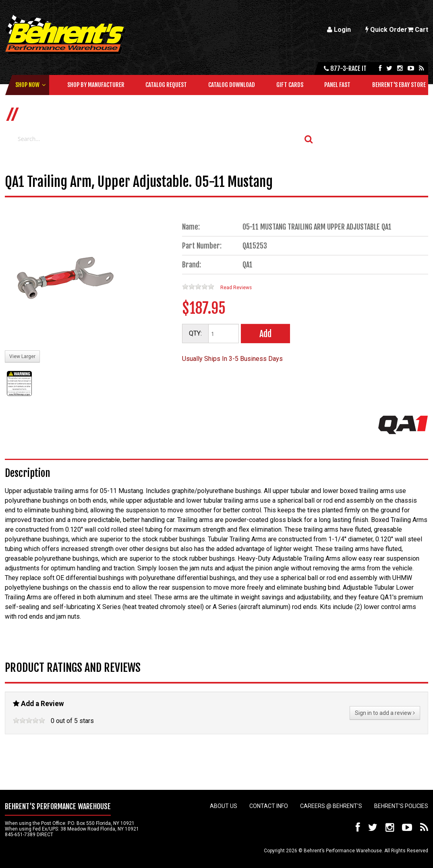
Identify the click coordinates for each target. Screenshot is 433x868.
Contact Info (269, 806)
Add (265, 334)
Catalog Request (166, 85)
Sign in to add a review (385, 713)
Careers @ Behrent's (331, 806)
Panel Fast (337, 85)
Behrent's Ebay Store (399, 85)
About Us (224, 806)
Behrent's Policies (401, 806)
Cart (418, 30)
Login (339, 30)
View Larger (22, 356)
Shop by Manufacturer (96, 85)
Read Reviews (236, 288)
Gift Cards (290, 85)
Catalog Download (232, 85)
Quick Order (386, 30)
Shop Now (27, 85)
